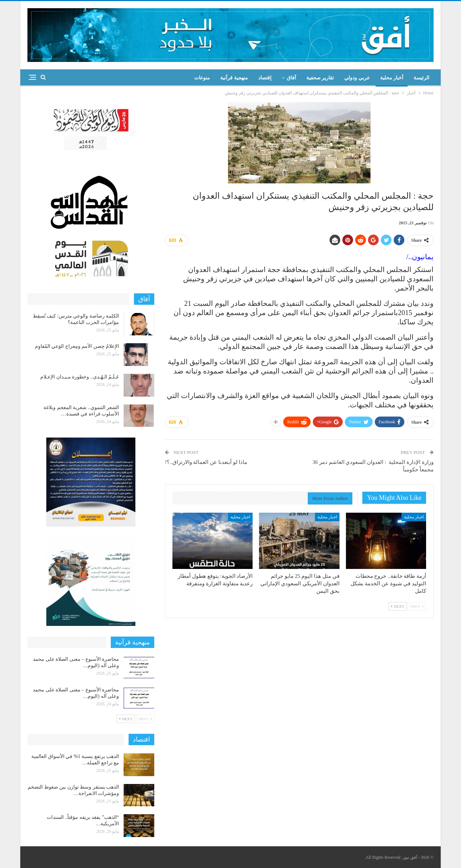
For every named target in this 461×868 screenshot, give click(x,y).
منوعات (202, 78)
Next (398, 606)
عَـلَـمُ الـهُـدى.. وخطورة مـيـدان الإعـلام (80, 377)
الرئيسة (421, 78)
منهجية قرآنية (234, 78)
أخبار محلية (392, 78)
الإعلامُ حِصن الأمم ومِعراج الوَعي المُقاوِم (77, 346)
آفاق (291, 78)
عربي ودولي (357, 78)
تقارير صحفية (320, 78)
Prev (417, 606)
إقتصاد (265, 78)
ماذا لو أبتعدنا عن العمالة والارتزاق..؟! (206, 462)
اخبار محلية (414, 517)
